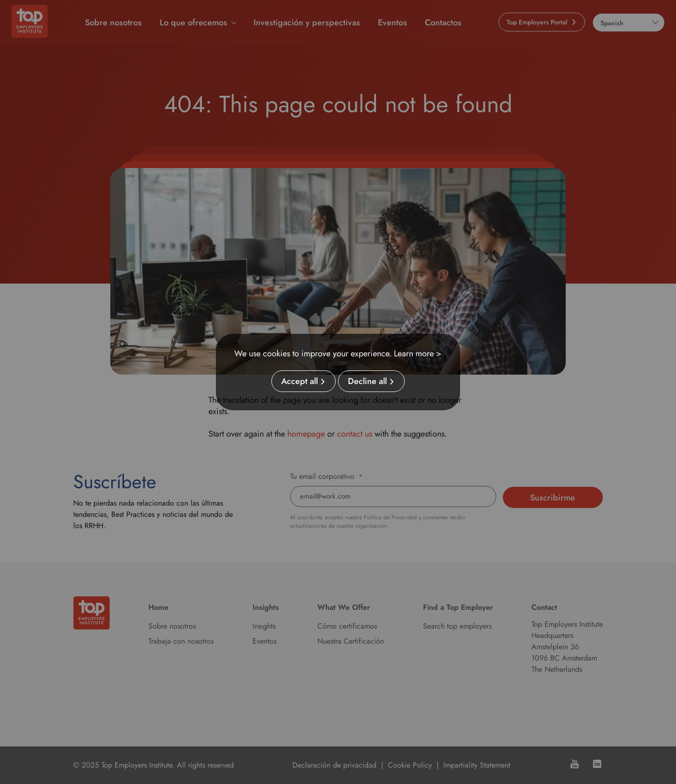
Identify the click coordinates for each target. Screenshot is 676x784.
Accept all (300, 381)
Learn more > (418, 354)
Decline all (367, 381)
